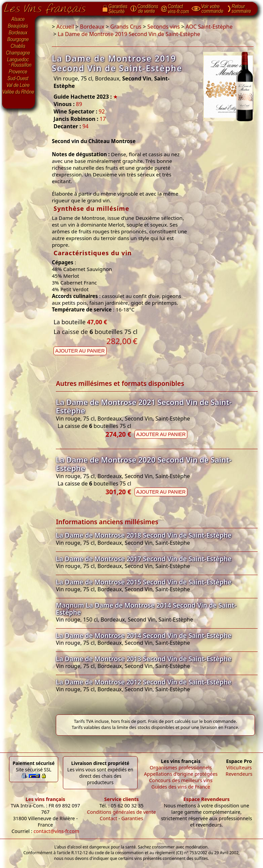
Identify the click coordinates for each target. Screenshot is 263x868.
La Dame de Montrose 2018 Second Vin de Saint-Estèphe (144, 535)
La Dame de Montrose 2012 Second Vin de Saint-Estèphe (144, 682)
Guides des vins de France (181, 787)
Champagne (18, 53)
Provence (18, 72)
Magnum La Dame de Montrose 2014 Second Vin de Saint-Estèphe (146, 609)
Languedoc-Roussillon (18, 62)
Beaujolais (18, 26)
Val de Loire (18, 85)
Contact (108, 818)
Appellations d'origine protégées (181, 774)
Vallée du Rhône (18, 92)
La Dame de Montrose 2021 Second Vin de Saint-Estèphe (144, 406)
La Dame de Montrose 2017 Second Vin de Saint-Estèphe (144, 559)
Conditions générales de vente (122, 812)
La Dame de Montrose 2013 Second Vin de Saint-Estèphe (144, 659)
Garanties (132, 818)
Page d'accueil (50, 7)
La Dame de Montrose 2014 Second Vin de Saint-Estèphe (144, 636)
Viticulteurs (239, 767)
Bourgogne (18, 40)
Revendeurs (239, 774)
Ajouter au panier (80, 351)
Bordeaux (18, 33)
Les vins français (45, 799)
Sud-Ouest (18, 78)
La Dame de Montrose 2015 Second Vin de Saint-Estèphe (144, 582)
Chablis (18, 46)
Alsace (18, 19)
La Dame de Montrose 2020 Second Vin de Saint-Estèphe (144, 464)
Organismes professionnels (181, 767)
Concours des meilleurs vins (181, 780)
